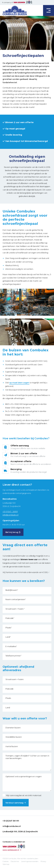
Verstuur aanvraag (14, 803)
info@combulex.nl (11, 515)
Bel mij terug (12, 532)
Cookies (6, 861)
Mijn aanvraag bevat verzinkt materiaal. (22, 795)
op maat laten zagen (19, 383)
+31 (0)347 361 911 (11, 821)
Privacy (43, 861)
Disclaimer (15, 861)
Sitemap (6, 864)
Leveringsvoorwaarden (30, 861)
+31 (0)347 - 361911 (10, 512)
